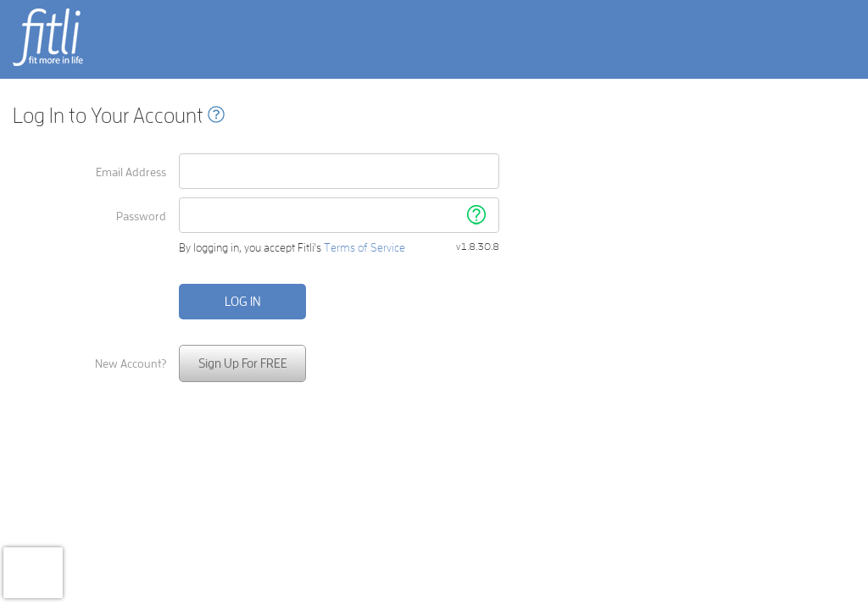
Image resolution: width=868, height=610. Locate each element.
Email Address (131, 172)
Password (141, 216)
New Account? (131, 363)
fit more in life (47, 65)
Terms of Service (364, 247)
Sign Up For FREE (243, 363)
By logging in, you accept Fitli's (292, 248)
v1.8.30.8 (478, 247)
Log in (243, 301)
